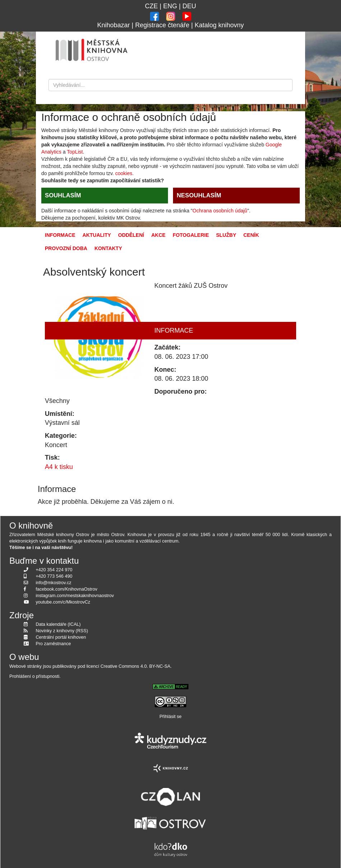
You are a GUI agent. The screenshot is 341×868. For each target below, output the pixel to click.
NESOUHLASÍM (199, 195)
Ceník (251, 235)
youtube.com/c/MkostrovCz (63, 602)
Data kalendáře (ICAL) (58, 624)
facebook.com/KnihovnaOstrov (67, 589)
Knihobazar (114, 25)
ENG (170, 6)
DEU (189, 6)
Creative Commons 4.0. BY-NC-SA (136, 666)
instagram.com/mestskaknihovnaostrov (75, 596)
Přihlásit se (170, 717)
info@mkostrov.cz (54, 583)
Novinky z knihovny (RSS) (62, 631)
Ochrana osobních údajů (220, 211)
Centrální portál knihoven (61, 637)
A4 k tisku (59, 467)
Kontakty (108, 248)
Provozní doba (66, 248)
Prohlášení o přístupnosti (34, 676)
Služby (226, 235)
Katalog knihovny (219, 25)
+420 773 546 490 (54, 576)
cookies (124, 173)
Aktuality (97, 235)
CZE (151, 6)
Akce (158, 235)
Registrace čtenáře (162, 25)
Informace (60, 235)
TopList (75, 152)
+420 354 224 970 (54, 570)
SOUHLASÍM (63, 195)
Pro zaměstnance (53, 644)
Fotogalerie (191, 235)
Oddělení (131, 235)
